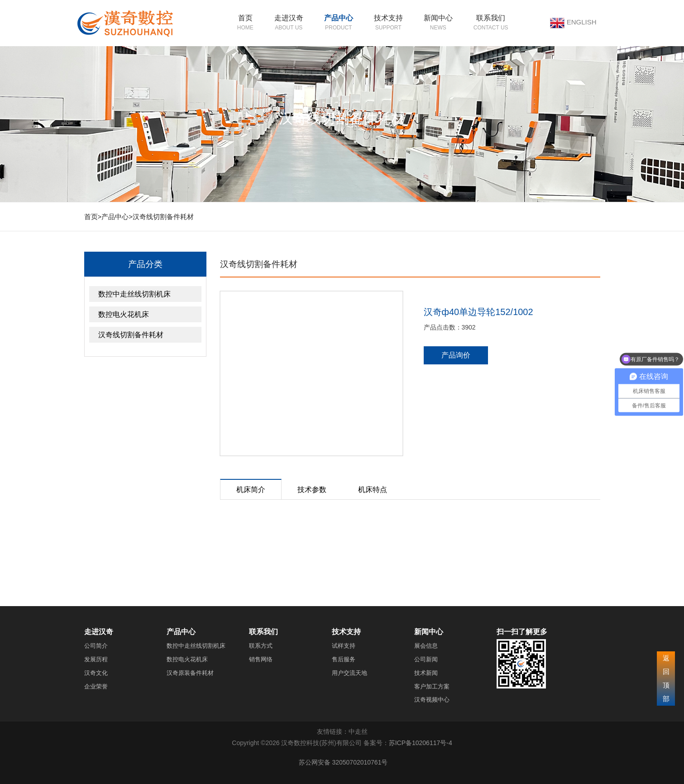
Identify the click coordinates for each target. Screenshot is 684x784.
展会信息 (426, 646)
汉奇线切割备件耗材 (163, 217)
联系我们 (491, 18)
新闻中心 (438, 18)
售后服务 (344, 659)
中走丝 (358, 731)
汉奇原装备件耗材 (190, 673)
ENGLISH (582, 22)
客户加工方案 (432, 686)
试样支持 (344, 646)
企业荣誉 (96, 686)
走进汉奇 (289, 18)
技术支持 (388, 18)
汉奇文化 (96, 673)
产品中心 (339, 18)
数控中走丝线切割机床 (134, 294)
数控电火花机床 (124, 314)
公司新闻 (426, 659)
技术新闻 (426, 673)
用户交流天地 (349, 673)
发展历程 (96, 659)
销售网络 (261, 659)
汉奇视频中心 (432, 700)
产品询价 (456, 355)
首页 (245, 18)
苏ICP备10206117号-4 (421, 743)
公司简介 (96, 646)
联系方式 (261, 646)
